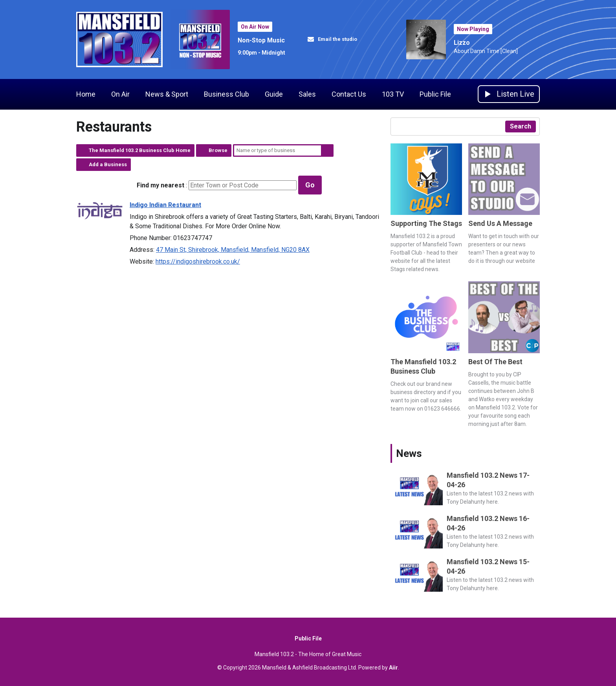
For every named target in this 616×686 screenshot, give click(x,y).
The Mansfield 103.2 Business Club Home (140, 150)
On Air (120, 94)
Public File (435, 94)
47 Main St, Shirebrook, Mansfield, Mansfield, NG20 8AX (233, 250)
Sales (307, 94)
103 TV (393, 94)
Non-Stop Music (261, 40)
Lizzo (462, 43)
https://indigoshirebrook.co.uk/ (198, 261)
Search (327, 150)
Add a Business (108, 164)
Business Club (226, 94)
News (409, 453)
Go (310, 185)
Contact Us (349, 94)
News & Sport (167, 94)
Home (86, 94)
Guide (274, 94)
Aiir (393, 668)
